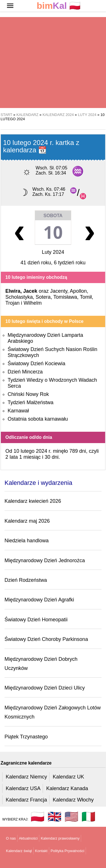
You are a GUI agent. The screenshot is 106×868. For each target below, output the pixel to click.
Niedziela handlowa (27, 541)
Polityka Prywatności (67, 851)
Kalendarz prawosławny (60, 838)
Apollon (78, 291)
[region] (53, 63)
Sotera (43, 297)
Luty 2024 (53, 252)
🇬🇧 (55, 817)
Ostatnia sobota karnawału (38, 419)
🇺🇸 (72, 817)
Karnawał (18, 411)
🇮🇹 (88, 817)
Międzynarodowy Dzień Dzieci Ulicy (45, 688)
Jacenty (59, 291)
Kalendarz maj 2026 (27, 521)
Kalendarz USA (23, 788)
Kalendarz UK (68, 777)
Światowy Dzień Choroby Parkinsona (46, 639)
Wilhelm (33, 303)
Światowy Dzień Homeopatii (36, 620)
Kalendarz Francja (26, 800)
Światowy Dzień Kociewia (36, 364)
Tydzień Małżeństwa (31, 402)
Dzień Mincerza (25, 372)
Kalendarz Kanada (67, 788)
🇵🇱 (59, 6)
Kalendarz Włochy (73, 800)
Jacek (30, 291)
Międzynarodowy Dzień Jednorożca (45, 560)
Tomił (86, 297)
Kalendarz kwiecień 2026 (33, 501)
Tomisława (65, 297)
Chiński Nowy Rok (28, 394)
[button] (10, 6)
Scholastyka (19, 297)
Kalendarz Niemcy (26, 777)
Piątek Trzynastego (26, 737)
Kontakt (41, 851)
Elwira (13, 291)
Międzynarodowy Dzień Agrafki (39, 600)
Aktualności (28, 838)
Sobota (53, 216)
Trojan (12, 303)
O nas (11, 838)
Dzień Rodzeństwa (26, 580)
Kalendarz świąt (19, 851)
